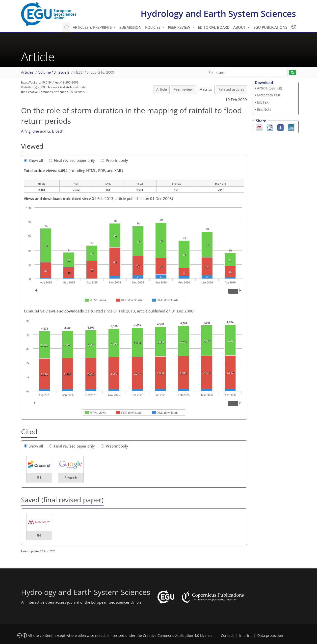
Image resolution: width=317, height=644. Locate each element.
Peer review (183, 89)
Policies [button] (153, 27)
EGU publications (270, 27)
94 (39, 535)
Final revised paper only (72, 160)
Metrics (206, 89)
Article (162, 89)
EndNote (264, 109)
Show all (33, 160)
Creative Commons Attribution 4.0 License (178, 636)
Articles (27, 72)
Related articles (231, 89)
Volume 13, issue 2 (54, 72)
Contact (227, 636)
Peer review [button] (180, 27)
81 (39, 478)
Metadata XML (269, 95)
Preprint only (114, 160)
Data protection (270, 636)
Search (71, 478)
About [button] (240, 27)
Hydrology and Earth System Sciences (218, 14)
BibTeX (263, 102)
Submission (130, 27)
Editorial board (214, 27)
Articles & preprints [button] (93, 27)
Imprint (245, 636)
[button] (211, 72)
